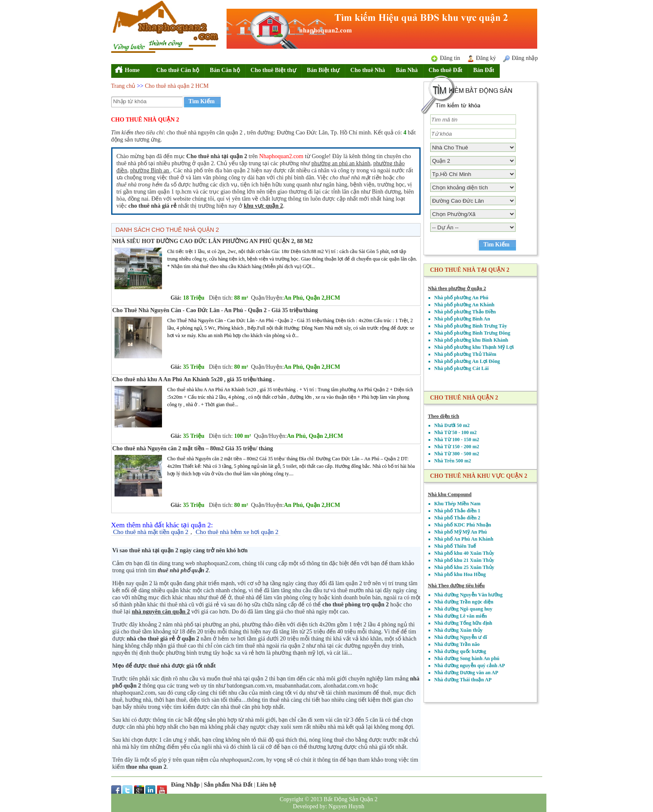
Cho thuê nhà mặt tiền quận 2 (151, 532)
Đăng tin (450, 58)
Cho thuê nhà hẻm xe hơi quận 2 (237, 532)
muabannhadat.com (298, 686)
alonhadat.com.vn (344, 686)
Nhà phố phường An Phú (461, 298)
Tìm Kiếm (202, 101)
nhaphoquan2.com (134, 693)
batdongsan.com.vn (250, 686)
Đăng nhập (525, 58)
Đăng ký (486, 58)
